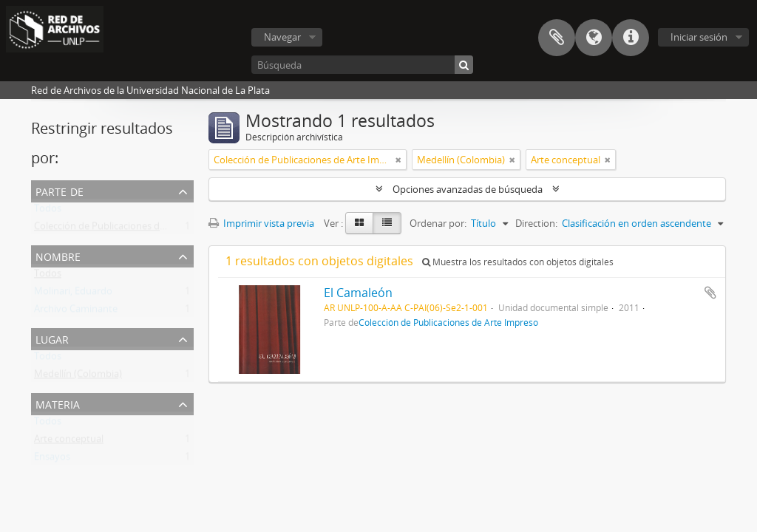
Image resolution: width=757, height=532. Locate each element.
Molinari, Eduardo (73, 294)
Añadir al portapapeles (710, 293)
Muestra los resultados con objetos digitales (518, 262)
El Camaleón (358, 293)
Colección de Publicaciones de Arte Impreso (129, 229)
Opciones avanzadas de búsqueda (468, 189)
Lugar (52, 338)
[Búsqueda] (362, 65)
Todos (48, 211)
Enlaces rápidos (631, 38)
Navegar (282, 37)
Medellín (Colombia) (78, 377)
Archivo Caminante (76, 312)
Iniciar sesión (699, 37)
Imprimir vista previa (261, 223)
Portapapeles (557, 38)
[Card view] (359, 223)
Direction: (536, 223)
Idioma (594, 38)
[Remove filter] (398, 160)
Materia (58, 403)
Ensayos (52, 460)
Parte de (60, 190)
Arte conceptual (69, 442)
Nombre (58, 255)
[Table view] (387, 223)
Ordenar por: (438, 223)
